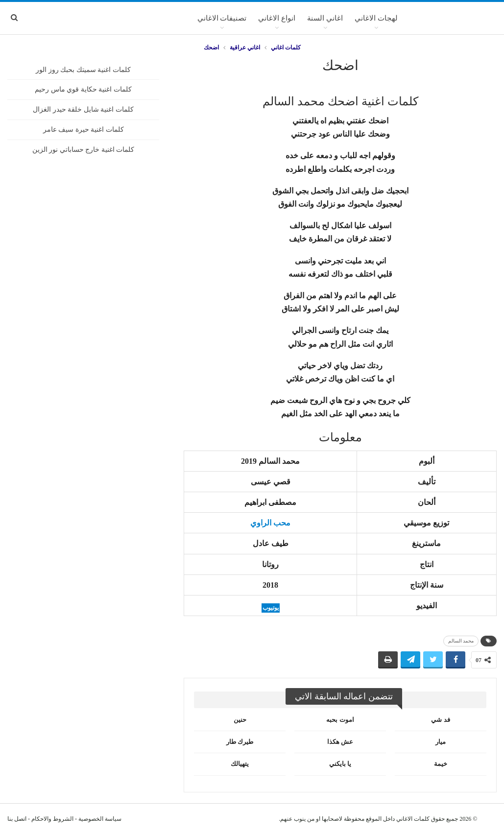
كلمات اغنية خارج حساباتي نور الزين (84, 150)
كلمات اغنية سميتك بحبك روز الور (83, 70)
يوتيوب (271, 608)
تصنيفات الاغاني (222, 18)
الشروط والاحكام (52, 819)
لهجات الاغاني (376, 18)
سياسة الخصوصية (100, 819)
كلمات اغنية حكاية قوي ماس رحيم (83, 89)
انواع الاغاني (277, 18)
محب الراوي (270, 523)
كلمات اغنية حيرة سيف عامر (84, 130)
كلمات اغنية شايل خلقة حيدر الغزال (83, 109)
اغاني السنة (325, 18)
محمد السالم (461, 641)
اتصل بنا (17, 819)
